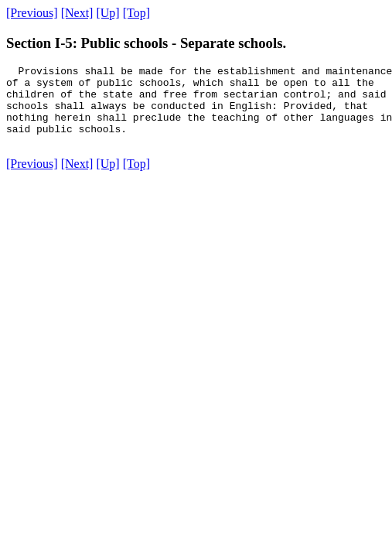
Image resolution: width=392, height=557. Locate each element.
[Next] (77, 13)
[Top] (136, 13)
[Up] (107, 13)
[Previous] (32, 13)
